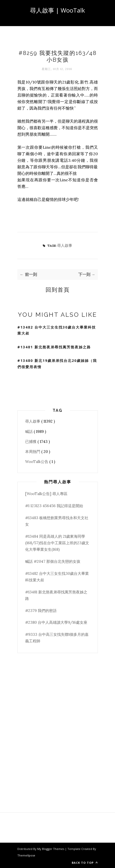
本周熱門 (33, 452)
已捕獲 (31, 442)
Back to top (85, 863)
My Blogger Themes (51, 849)
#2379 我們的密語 (41, 611)
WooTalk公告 (37, 462)
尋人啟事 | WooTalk (57, 10)
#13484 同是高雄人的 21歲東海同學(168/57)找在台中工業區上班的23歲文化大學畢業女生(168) (57, 543)
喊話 (29, 431)
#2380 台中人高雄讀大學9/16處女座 (56, 622)
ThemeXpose (26, 855)
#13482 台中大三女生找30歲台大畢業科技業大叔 (57, 330)
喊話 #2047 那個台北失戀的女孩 (53, 561)
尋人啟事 (65, 245)
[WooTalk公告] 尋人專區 (46, 494)
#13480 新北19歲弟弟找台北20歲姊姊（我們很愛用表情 (57, 364)
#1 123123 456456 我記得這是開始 (54, 506)
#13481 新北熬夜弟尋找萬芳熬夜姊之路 (54, 347)
